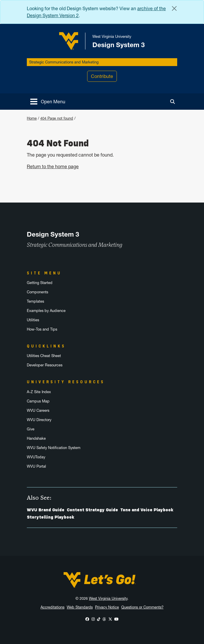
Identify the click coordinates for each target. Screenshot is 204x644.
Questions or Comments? (142, 607)
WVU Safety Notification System (54, 448)
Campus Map (38, 401)
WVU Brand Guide (46, 510)
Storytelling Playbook (51, 517)
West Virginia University (108, 598)
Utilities (33, 320)
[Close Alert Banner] (174, 8)
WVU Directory (39, 420)
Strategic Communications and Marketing (64, 62)
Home (32, 118)
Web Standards (80, 607)
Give (31, 429)
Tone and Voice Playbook (147, 510)
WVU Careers (38, 410)
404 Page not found (57, 118)
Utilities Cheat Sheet (44, 356)
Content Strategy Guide (92, 510)
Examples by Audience (46, 311)
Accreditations (52, 607)
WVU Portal (36, 466)
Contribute (102, 76)
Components (37, 292)
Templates (35, 301)
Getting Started (40, 283)
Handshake (36, 438)
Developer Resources (45, 365)
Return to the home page (53, 166)
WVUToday (36, 457)
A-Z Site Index (39, 392)
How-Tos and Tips (42, 329)
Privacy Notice (107, 607)
